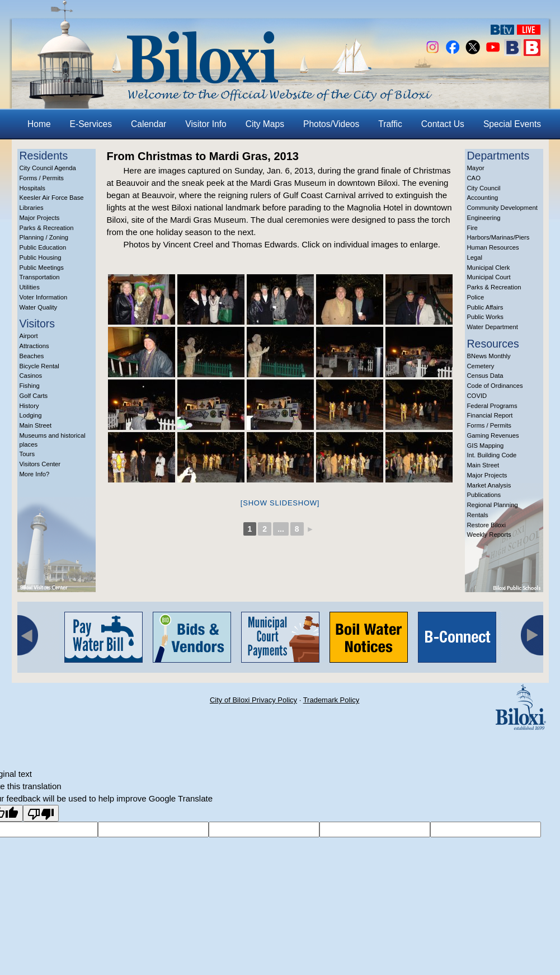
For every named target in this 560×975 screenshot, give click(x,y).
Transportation (40, 277)
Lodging (31, 415)
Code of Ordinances (495, 386)
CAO (474, 178)
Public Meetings (42, 268)
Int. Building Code (492, 455)
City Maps (265, 124)
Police (476, 297)
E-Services (91, 124)
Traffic (390, 124)
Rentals (478, 515)
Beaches (32, 356)
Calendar (149, 124)
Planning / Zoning (44, 237)
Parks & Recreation (47, 228)
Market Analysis (489, 485)
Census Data (485, 376)
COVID (477, 396)
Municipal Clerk (489, 268)
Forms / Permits (42, 178)
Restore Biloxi (486, 525)
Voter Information (44, 297)
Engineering (484, 218)
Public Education (43, 247)
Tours (27, 454)
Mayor (476, 168)
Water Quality (39, 307)
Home (39, 124)
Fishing (30, 386)
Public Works (485, 317)
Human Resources (493, 247)
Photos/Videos (331, 124)
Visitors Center (40, 464)
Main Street (36, 425)
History (29, 406)
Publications (484, 495)
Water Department (493, 327)
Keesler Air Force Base (52, 198)
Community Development (502, 208)
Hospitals (32, 188)
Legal (475, 257)
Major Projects (40, 218)
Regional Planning (493, 505)
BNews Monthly (489, 356)
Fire (472, 228)
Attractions (34, 346)
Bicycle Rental (39, 366)
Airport (29, 336)
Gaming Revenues (493, 435)
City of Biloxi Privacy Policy (253, 700)
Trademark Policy (331, 700)
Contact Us (443, 124)
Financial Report (490, 415)
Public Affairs (485, 307)
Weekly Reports (489, 535)
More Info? (35, 474)
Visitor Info (206, 124)
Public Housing (41, 257)
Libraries (32, 208)
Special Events (512, 124)
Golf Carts (34, 396)
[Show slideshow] (280, 503)
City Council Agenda (48, 168)
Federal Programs (492, 406)
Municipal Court (489, 277)
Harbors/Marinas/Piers (498, 237)
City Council (484, 188)
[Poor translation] (41, 813)
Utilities (30, 287)
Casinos (31, 376)
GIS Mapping (486, 446)
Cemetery (481, 366)
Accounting (483, 198)
